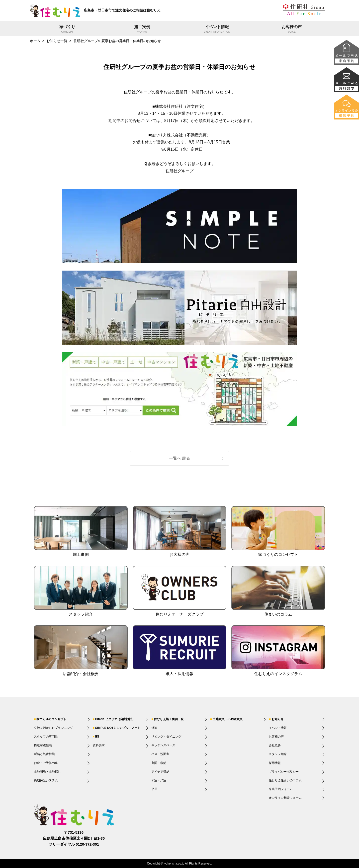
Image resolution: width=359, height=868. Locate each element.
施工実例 (142, 29)
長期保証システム (46, 780)
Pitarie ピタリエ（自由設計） (115, 719)
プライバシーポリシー (284, 772)
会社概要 (275, 745)
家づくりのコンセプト (51, 719)
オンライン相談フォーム (285, 798)
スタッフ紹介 (278, 754)
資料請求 (99, 745)
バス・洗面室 (160, 754)
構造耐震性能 (43, 745)
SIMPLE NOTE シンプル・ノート (118, 728)
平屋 (154, 789)
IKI (97, 737)
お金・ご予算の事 (46, 763)
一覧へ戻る (179, 458)
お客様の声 (292, 29)
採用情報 (275, 763)
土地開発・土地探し (47, 772)
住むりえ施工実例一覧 (169, 719)
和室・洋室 (159, 780)
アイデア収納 (160, 772)
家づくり (67, 29)
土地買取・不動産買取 (228, 719)
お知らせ (277, 719)
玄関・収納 (159, 763)
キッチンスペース (163, 745)
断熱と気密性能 (44, 754)
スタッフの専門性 (46, 737)
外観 (154, 728)
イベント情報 (217, 29)
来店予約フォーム (281, 789)
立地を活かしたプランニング (53, 728)
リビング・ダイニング (166, 737)
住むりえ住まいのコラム (285, 780)
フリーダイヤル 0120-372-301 (74, 844)
